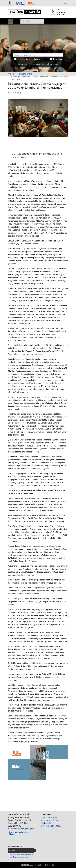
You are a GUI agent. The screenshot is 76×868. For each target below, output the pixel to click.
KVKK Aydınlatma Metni (51, 826)
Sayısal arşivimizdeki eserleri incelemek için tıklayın (38, 64)
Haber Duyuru (26, 74)
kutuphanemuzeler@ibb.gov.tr (21, 829)
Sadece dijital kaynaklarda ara (28, 59)
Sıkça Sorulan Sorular (50, 820)
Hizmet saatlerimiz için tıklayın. (18, 833)
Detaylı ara (56, 59)
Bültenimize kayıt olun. (15, 847)
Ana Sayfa (12, 74)
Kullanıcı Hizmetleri (49, 817)
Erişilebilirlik (46, 823)
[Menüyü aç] (11, 21)
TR (64, 3)
